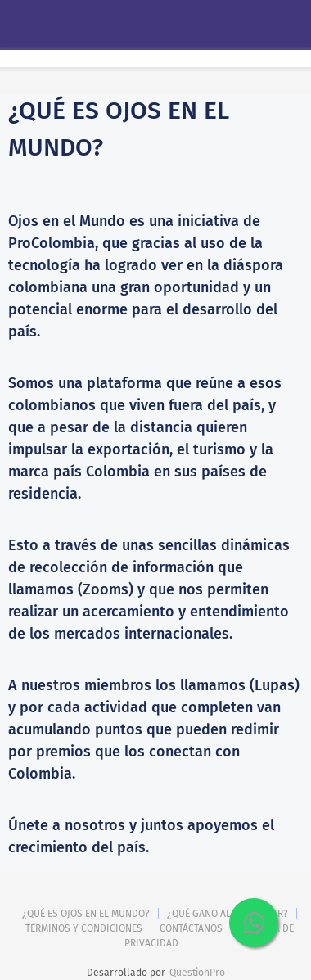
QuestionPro (197, 973)
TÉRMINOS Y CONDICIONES (84, 928)
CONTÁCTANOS (191, 928)
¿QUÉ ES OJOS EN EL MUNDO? (86, 914)
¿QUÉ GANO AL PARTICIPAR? (228, 914)
